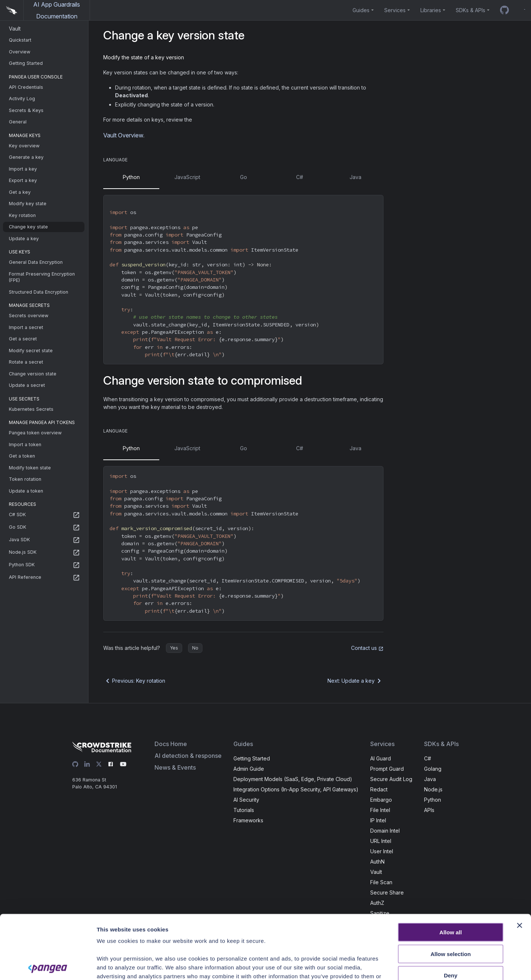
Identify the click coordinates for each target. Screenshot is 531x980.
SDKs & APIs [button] (471, 10)
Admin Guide (249, 769)
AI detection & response (188, 756)
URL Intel (381, 841)
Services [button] (395, 10)
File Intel (380, 810)
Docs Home (171, 744)
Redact (379, 789)
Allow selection (450, 888)
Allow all (451, 866)
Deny (451, 909)
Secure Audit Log (391, 779)
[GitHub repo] (504, 10)
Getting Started (252, 758)
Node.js (433, 789)
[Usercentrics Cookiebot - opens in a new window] (48, 966)
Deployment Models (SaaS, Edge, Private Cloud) (293, 779)
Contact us (367, 648)
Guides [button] (361, 10)
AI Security (246, 800)
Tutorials (244, 810)
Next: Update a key (355, 681)
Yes (174, 648)
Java (430, 779)
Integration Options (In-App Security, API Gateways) (296, 789)
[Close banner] (520, 860)
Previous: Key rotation (134, 681)
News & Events (175, 767)
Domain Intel (385, 831)
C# (428, 758)
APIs (429, 810)
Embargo (381, 800)
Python (433, 800)
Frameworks (248, 820)
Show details (407, 965)
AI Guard (381, 758)
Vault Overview (123, 135)
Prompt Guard (387, 769)
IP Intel (378, 820)
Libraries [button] (431, 10)
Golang (433, 769)
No (195, 648)
